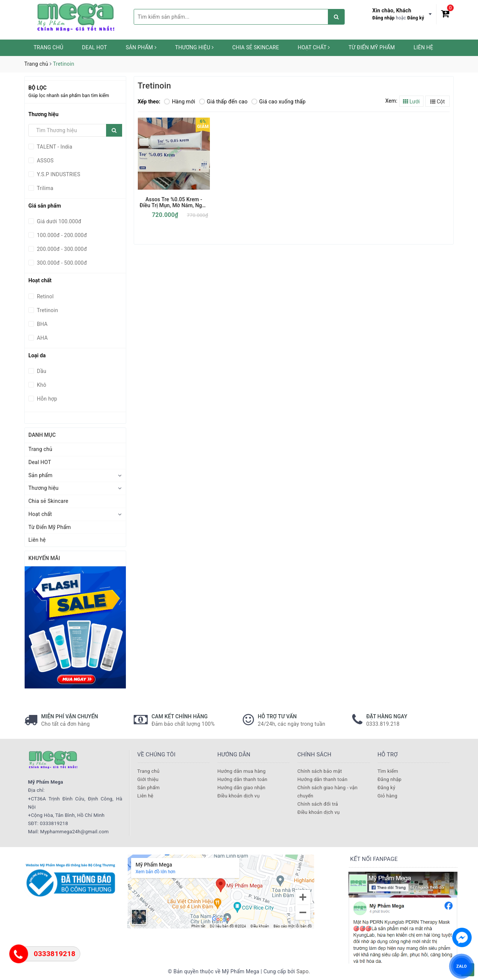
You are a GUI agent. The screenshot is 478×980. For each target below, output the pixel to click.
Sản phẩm (141, 47)
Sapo (303, 971)
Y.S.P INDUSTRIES (58, 174)
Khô (41, 385)
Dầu (41, 371)
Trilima (44, 188)
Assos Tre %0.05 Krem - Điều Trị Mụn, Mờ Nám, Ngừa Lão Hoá (174, 202)
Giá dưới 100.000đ (58, 221)
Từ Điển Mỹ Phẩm (372, 47)
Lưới (411, 102)
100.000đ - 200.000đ (61, 235)
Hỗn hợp (46, 399)
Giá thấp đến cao (223, 102)
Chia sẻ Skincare (256, 47)
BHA (41, 324)
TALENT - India (54, 147)
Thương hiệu (194, 47)
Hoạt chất (314, 47)
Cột (437, 102)
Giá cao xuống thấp (278, 102)
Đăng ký (416, 18)
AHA (42, 338)
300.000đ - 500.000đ (61, 263)
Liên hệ (423, 47)
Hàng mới (179, 102)
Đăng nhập (384, 18)
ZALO (462, 966)
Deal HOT (95, 47)
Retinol (45, 296)
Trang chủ (49, 47)
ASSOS (45, 161)
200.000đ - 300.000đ (61, 249)
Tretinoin (47, 310)
